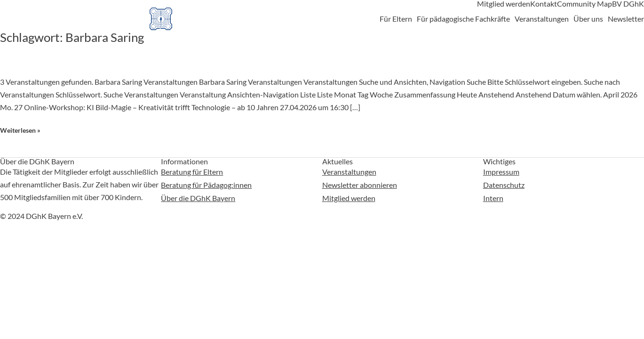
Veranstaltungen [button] (542, 19)
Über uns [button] (588, 19)
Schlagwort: (72, 37)
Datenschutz (504, 184)
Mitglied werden (504, 4)
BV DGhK (628, 4)
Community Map (584, 4)
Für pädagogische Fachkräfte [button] (463, 19)
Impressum (501, 171)
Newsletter (626, 19)
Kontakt (544, 4)
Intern (493, 197)
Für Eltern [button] (396, 19)
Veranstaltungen (349, 171)
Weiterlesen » (20, 130)
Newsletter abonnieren (360, 184)
